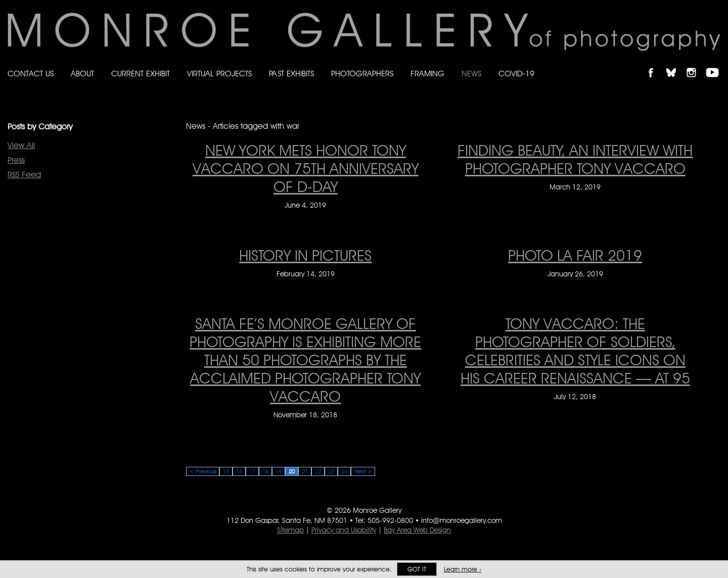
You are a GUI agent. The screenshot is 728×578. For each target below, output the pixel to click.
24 (344, 471)
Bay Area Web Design (417, 530)
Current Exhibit (141, 74)
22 (318, 471)
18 (265, 471)
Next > (363, 471)
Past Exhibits (291, 74)
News (471, 74)
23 (331, 471)
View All (21, 145)
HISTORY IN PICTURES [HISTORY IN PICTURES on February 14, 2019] (305, 255)
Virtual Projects (219, 74)
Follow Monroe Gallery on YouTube (716, 64)
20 (292, 471)
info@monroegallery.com (462, 520)
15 (226, 471)
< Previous (203, 471)
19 (279, 471)
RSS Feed (24, 175)
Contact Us (31, 74)
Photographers (362, 74)
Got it (417, 569)
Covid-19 (516, 74)
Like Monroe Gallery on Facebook (655, 64)
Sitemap (290, 530)
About (82, 74)
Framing (427, 74)
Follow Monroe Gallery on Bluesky (676, 64)
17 (252, 471)
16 (239, 471)
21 (305, 471)
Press (16, 160)
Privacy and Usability (344, 530)
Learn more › (463, 569)
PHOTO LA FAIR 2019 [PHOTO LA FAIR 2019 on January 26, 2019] (575, 255)
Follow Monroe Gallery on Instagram (696, 64)
